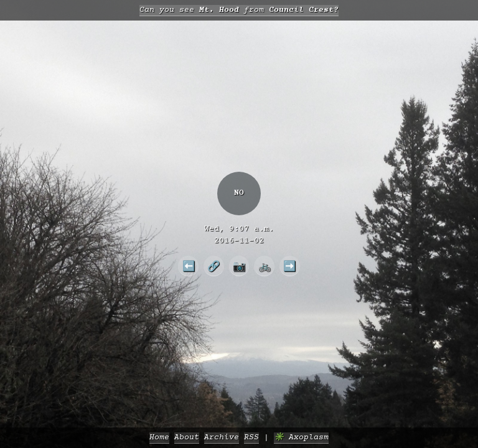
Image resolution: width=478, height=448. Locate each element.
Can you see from (239, 10)
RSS (251, 438)
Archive (222, 438)
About (187, 438)
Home (159, 438)
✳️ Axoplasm (301, 438)
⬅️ (189, 266)
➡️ (289, 266)
